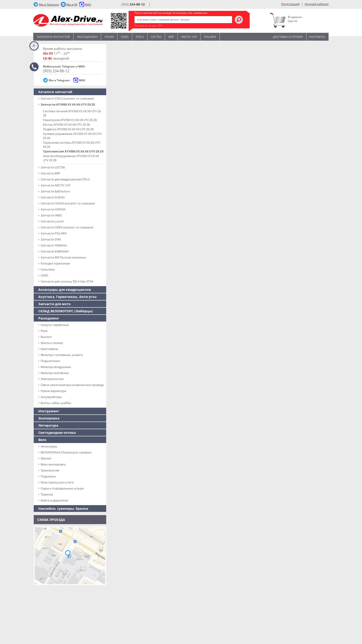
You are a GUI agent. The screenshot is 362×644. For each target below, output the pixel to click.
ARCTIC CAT (189, 37)
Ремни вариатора (53, 391)
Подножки (48, 476)
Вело (42, 440)
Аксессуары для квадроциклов (65, 290)
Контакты (317, 37)
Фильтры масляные (55, 373)
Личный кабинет (317, 4)
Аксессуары (49, 446)
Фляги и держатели (54, 500)
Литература (48, 425)
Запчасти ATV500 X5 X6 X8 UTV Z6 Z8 (68, 104)
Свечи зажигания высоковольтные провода (72, 385)
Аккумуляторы (51, 397)
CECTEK (156, 37)
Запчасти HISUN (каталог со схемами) (68, 203)
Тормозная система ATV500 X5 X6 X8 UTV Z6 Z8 (72, 145)
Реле (44, 331)
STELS (140, 37)
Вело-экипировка (53, 464)
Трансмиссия (50, 470)
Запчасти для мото (54, 304)
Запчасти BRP (50, 173)
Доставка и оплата (288, 37)
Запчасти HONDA (53, 209)
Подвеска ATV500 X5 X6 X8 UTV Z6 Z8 (68, 129)
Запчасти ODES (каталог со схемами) (67, 227)
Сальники (48, 269)
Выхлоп (46, 337)
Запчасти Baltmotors (55, 191)
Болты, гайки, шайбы (56, 403)
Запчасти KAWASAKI (55, 251)
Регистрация (290, 4)
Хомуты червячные (55, 325)
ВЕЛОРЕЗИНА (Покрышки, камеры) (66, 452)
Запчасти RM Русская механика (63, 257)
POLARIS (210, 37)
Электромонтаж (52, 379)
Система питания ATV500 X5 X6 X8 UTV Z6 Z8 (72, 113)
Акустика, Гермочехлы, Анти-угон (67, 297)
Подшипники (50, 361)
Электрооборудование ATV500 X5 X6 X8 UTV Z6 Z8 (71, 158)
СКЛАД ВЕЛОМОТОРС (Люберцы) (66, 311)
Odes (125, 37)
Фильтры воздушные (56, 367)
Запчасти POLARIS (54, 233)
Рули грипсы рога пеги (57, 482)
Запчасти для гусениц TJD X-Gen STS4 (67, 281)
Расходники (87, 37)
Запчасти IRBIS (51, 215)
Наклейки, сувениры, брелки (63, 509)
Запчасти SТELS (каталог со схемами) (67, 98)
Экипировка (49, 418)
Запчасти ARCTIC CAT (56, 185)
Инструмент (49, 411)
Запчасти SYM (51, 239)
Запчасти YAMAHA (54, 245)
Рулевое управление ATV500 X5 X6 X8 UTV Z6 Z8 (72, 136)
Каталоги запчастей (54, 37)
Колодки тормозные (55, 263)
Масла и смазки (52, 343)
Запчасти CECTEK (53, 167)
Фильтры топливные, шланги (62, 355)
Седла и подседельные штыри (62, 488)
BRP (171, 37)
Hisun (109, 37)
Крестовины (49, 349)
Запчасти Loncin (52, 221)
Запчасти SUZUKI (53, 197)
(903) (133, 4)
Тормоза (47, 494)
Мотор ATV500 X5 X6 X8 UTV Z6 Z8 (66, 125)
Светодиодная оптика (57, 433)
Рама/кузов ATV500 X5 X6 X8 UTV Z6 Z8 (70, 120)
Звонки (46, 458)
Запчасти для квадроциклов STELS (65, 179)
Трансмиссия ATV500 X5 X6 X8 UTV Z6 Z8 (73, 151)
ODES (44, 275)
